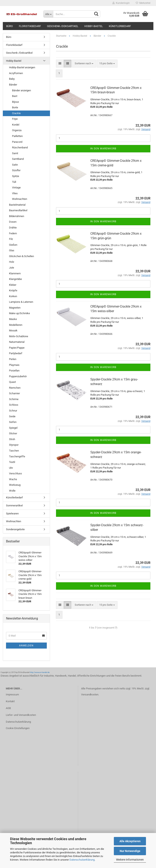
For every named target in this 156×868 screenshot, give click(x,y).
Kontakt (10, 701)
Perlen (13, 359)
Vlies (15, 193)
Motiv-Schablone (19, 336)
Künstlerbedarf (120, 26)
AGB (8, 708)
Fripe (15, 119)
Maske (13, 319)
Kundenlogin (121, 3)
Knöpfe (13, 290)
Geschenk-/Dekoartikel (63, 26)
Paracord (17, 142)
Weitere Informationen (130, 860)
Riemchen (15, 388)
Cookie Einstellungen (18, 728)
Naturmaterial (17, 342)
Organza (17, 130)
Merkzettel (143, 3)
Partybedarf (16, 353)
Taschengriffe (17, 456)
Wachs (13, 479)
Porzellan (14, 371)
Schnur (13, 411)
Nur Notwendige (130, 851)
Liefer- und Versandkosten (21, 715)
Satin (15, 165)
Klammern (15, 273)
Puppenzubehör (18, 376)
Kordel (16, 125)
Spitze (16, 176)
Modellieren (16, 325)
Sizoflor (16, 170)
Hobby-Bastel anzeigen (22, 67)
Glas (12, 250)
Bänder (13, 85)
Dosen (13, 222)
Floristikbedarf (30, 26)
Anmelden (26, 646)
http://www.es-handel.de (40, 672)
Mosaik (13, 330)
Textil (12, 462)
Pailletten (17, 136)
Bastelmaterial (17, 205)
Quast (12, 382)
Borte (15, 107)
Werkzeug (15, 485)
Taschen (14, 451)
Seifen (13, 422)
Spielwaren (12, 513)
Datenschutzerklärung (82, 860)
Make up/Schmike (19, 313)
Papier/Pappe (17, 348)
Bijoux (15, 102)
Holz (12, 262)
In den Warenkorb (103, 149)
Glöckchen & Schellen (21, 256)
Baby (12, 79)
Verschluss (15, 473)
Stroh (12, 439)
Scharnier (14, 393)
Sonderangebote (15, 529)
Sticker (13, 433)
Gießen (13, 245)
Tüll (14, 182)
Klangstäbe (15, 279)
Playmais (14, 365)
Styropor (14, 445)
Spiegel (13, 428)
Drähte (13, 228)
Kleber (13, 285)
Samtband (18, 159)
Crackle (16, 113)
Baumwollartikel (18, 210)
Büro (10, 26)
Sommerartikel (14, 505)
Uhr (11, 468)
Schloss (14, 405)
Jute (12, 268)
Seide (12, 416)
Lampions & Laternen (21, 302)
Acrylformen (16, 73)
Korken (13, 296)
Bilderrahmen (17, 216)
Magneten (15, 308)
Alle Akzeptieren (130, 841)
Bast (15, 96)
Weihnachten (20, 199)
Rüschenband (20, 147)
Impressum (12, 695)
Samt (15, 153)
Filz (11, 239)
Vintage (16, 188)
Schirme (14, 399)
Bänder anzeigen (21, 90)
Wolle (12, 491)
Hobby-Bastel (94, 26)
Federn (13, 233)
